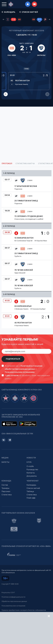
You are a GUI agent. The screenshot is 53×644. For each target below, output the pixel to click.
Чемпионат (33, 481)
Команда (6, 481)
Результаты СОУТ (8, 593)
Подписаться (13, 359)
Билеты (5, 462)
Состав (5, 485)
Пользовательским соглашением (20, 372)
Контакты (31, 473)
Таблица (30, 491)
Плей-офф (31, 498)
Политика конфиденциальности (13, 597)
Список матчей (28, 12)
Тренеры (5, 488)
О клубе (30, 466)
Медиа (5, 458)
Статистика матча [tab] (25, 163)
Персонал (6, 491)
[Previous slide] (6, 94)
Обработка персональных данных (14, 601)
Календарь (8, 12)
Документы (32, 476)
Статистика (7, 495)
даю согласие (13, 375)
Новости (31, 458)
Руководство (32, 469)
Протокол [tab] (7, 163)
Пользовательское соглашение (13, 606)
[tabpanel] (27, 249)
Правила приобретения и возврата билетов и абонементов (24, 610)
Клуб (29, 462)
